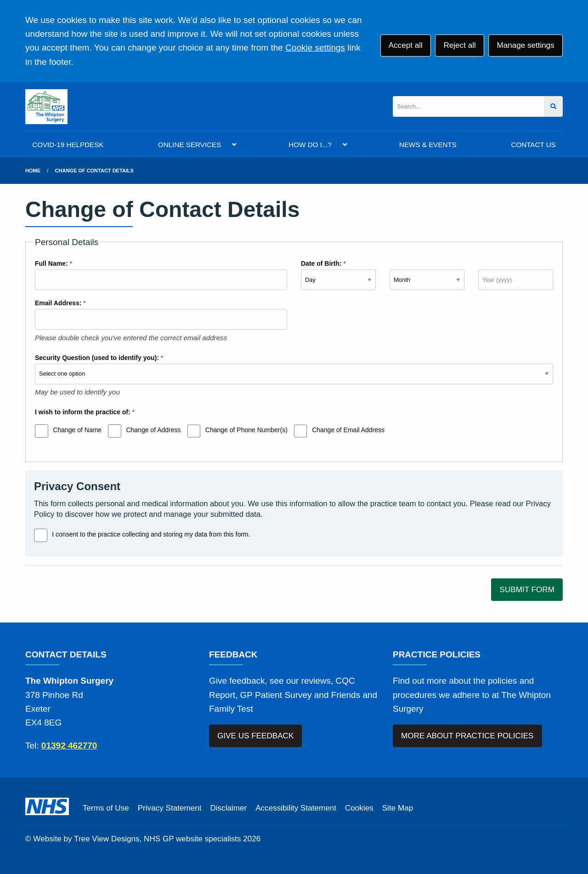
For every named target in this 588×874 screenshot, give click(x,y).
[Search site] (553, 106)
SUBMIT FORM (527, 590)
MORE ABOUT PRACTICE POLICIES (467, 736)
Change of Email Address (348, 430)
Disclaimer (228, 808)
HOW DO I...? (310, 145)
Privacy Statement (170, 808)
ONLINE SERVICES (189, 145)
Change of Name (77, 430)
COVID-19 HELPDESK (68, 145)
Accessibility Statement (296, 808)
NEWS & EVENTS (428, 145)
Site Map (398, 808)
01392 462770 (69, 745)
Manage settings (525, 45)
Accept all (406, 45)
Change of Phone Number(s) (246, 430)
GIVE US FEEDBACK (255, 736)
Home (33, 171)
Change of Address (153, 430)
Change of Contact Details (94, 171)
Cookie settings (315, 48)
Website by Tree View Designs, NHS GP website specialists (137, 839)
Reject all (459, 45)
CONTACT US (533, 145)
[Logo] (46, 107)
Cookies (359, 808)
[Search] (468, 106)
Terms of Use (106, 808)
